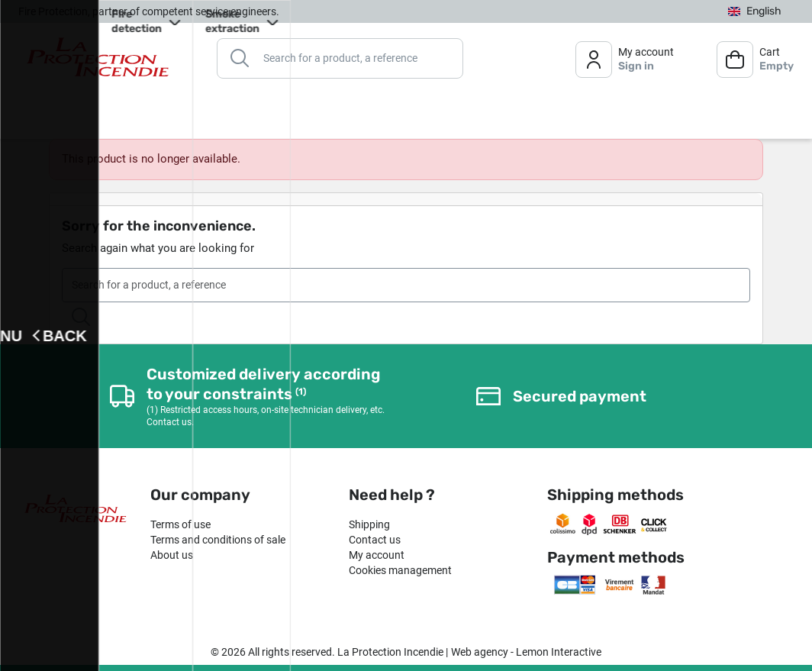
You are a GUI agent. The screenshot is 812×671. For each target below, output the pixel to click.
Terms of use (180, 524)
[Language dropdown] (755, 11)
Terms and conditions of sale (218, 540)
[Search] (340, 58)
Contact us (375, 540)
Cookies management (400, 570)
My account (377, 555)
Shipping (369, 524)
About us (172, 555)
